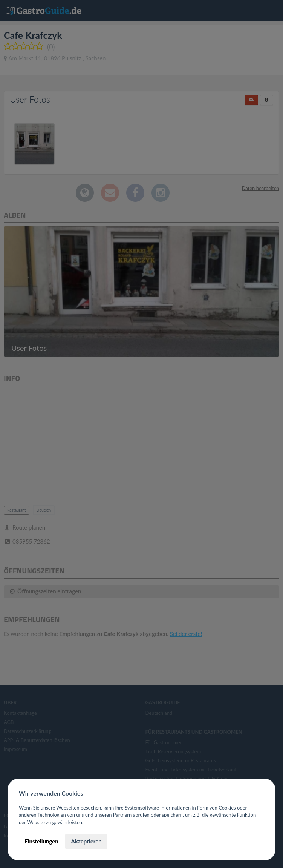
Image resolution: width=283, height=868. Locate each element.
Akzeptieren (86, 841)
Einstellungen (41, 841)
